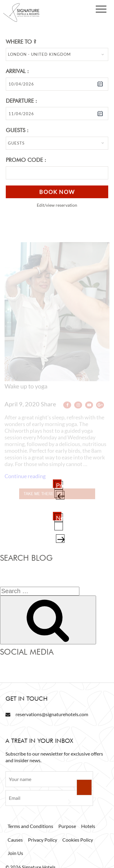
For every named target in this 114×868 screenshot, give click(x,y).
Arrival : (17, 71)
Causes (15, 840)
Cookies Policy (78, 840)
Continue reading (25, 481)
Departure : (21, 101)
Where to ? (21, 42)
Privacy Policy (43, 840)
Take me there (39, 498)
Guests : (17, 130)
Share (49, 409)
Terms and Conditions (30, 826)
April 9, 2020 (22, 409)
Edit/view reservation (57, 205)
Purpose (67, 826)
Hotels (88, 826)
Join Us (15, 853)
